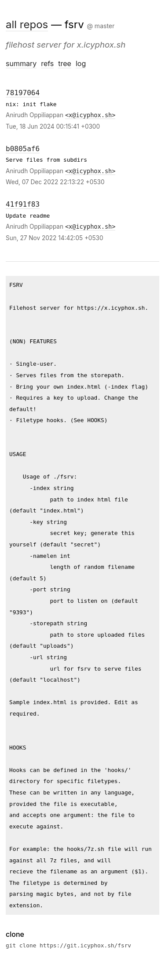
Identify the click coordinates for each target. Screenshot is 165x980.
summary (21, 63)
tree (65, 63)
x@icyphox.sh (90, 115)
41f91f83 (23, 204)
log (81, 63)
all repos (27, 24)
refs (47, 63)
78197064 (23, 93)
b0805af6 (23, 149)
